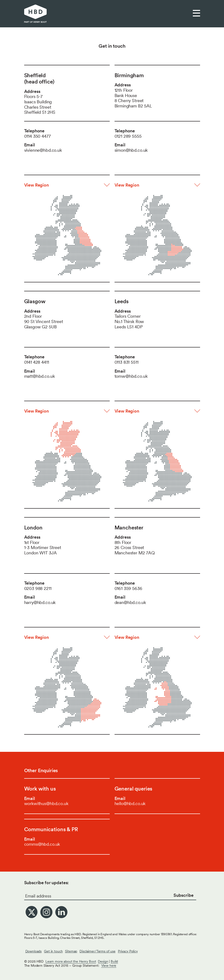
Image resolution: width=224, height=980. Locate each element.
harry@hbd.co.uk (40, 602)
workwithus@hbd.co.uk (46, 803)
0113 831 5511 (126, 362)
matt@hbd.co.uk (40, 376)
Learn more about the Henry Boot (71, 961)
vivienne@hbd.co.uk (43, 150)
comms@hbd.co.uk (42, 844)
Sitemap (71, 951)
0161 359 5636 (128, 588)
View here (109, 965)
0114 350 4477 (37, 136)
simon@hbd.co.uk (131, 150)
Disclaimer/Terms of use (98, 951)
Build (114, 961)
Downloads (34, 951)
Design (103, 961)
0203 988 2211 (38, 588)
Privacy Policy (128, 951)
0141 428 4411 (37, 362)
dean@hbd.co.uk (130, 602)
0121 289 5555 (128, 136)
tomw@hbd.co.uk (131, 376)
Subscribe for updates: (47, 883)
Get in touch (53, 951)
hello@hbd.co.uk (130, 803)
